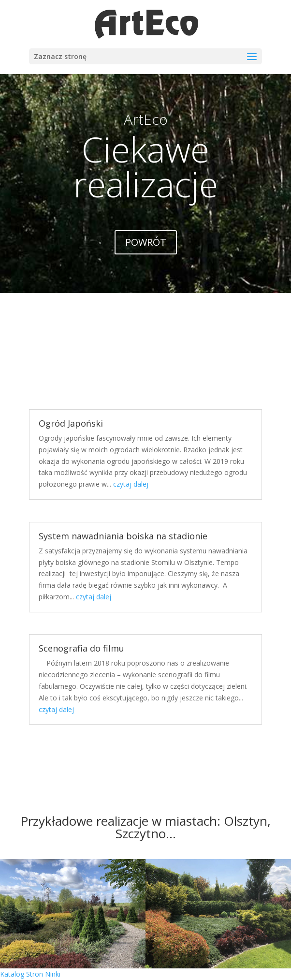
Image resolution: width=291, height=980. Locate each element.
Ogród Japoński (71, 423)
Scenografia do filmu (81, 648)
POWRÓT (146, 242)
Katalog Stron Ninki (30, 974)
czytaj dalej (131, 484)
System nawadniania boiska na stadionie (123, 536)
